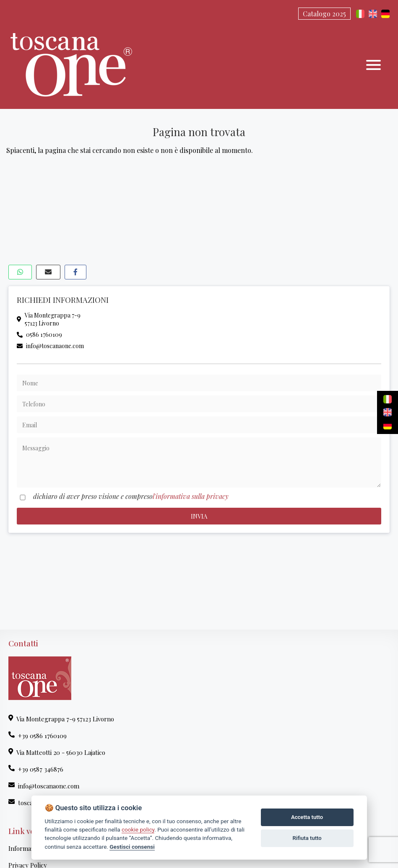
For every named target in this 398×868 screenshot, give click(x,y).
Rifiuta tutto (307, 838)
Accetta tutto (307, 817)
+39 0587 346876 (36, 769)
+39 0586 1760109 (38, 736)
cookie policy (138, 829)
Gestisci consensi (132, 847)
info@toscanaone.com (50, 346)
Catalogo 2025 (324, 14)
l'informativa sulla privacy (191, 496)
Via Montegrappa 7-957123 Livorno (49, 319)
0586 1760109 (39, 335)
